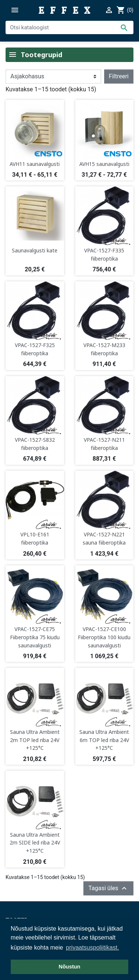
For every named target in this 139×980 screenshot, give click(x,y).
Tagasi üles (108, 888)
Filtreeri (119, 76)
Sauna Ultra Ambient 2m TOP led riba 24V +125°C (35, 740)
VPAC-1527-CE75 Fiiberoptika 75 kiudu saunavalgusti (35, 637)
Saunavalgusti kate (35, 250)
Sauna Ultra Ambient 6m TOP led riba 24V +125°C (104, 740)
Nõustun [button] (69, 967)
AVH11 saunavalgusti (35, 164)
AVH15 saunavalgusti (104, 164)
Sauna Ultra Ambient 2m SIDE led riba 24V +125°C (35, 843)
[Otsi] (69, 27)
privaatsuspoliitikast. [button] (92, 948)
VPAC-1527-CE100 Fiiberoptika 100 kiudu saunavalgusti (104, 637)
